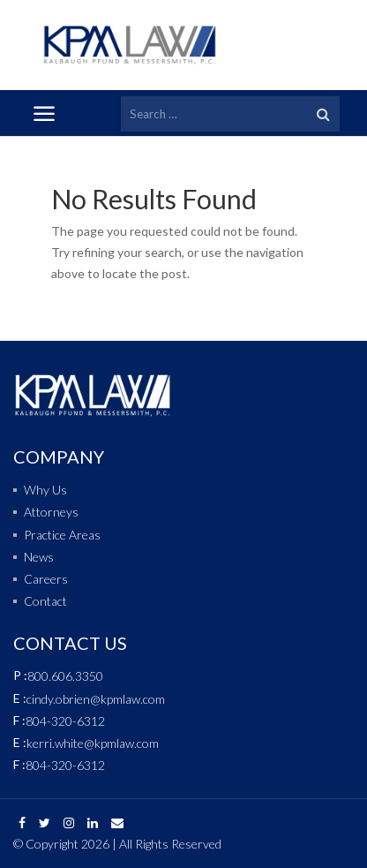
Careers (46, 579)
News (39, 557)
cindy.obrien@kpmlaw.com (96, 699)
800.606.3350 (65, 676)
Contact (45, 601)
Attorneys (51, 512)
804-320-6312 (65, 721)
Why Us (45, 490)
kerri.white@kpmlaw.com (93, 743)
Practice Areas (62, 535)
